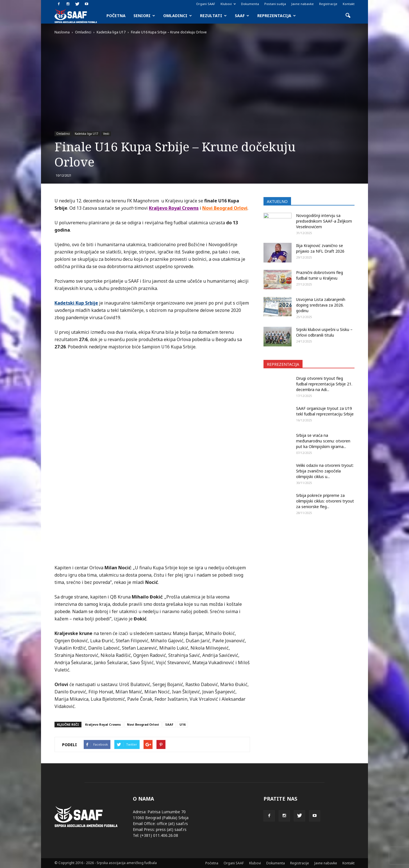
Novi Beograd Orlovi (143, 724)
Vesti (106, 134)
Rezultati (213, 16)
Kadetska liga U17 (87, 134)
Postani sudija (275, 4)
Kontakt (349, 4)
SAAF (242, 16)
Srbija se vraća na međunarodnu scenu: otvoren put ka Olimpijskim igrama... (323, 441)
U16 (182, 724)
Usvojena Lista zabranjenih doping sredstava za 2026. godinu (321, 305)
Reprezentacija (277, 16)
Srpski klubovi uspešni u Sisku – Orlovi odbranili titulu (324, 332)
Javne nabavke (303, 4)
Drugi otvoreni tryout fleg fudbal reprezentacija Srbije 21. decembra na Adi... (324, 384)
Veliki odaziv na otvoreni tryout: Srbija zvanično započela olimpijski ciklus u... (325, 471)
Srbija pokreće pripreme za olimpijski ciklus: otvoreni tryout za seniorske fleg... (325, 501)
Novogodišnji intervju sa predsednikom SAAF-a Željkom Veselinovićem (324, 221)
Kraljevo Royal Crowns (103, 724)
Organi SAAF (206, 4)
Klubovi (228, 4)
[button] (348, 16)
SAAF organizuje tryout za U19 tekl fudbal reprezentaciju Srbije (325, 411)
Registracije (328, 4)
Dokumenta (250, 4)
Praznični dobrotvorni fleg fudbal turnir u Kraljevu (320, 275)
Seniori (144, 16)
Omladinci (178, 16)
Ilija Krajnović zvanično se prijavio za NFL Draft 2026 (320, 248)
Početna (116, 16)
